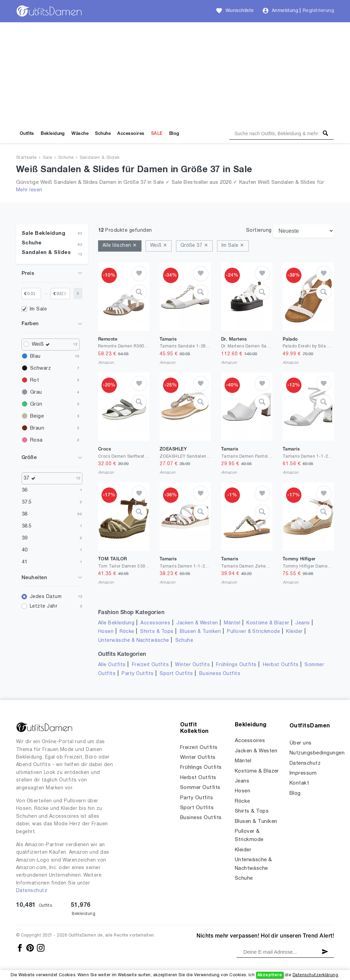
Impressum (303, 773)
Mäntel (232, 623)
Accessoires (131, 134)
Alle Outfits (112, 665)
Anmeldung (285, 11)
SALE (157, 134)
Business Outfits (220, 674)
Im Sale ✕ (233, 246)
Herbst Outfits (281, 665)
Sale (48, 158)
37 (31, 478)
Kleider (294, 632)
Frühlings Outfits (236, 665)
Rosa (36, 440)
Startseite (26, 158)
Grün (36, 404)
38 (25, 514)
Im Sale (38, 309)
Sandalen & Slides (100, 158)
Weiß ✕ (159, 246)
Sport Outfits (176, 674)
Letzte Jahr (44, 606)
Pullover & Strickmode (253, 632)
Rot (35, 380)
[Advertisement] (175, 74)
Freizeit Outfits (151, 665)
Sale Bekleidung (43, 233)
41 (25, 562)
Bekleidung (53, 134)
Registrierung (318, 11)
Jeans (302, 623)
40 (25, 550)
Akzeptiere (270, 975)
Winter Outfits (192, 665)
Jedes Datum (46, 597)
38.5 (27, 526)
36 (25, 490)
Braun (37, 428)
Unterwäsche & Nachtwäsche (134, 641)
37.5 (27, 502)
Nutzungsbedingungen (317, 753)
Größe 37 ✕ (194, 246)
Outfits (27, 134)
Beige (37, 416)
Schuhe (103, 134)
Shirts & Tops (157, 632)
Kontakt (299, 783)
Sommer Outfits (200, 788)
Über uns (301, 743)
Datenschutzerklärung (315, 975)
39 (25, 538)
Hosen (106, 632)
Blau (35, 356)
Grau (36, 392)
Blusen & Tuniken (200, 632)
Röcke (127, 632)
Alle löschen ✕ (120, 246)
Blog (174, 134)
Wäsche (80, 134)
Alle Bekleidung (116, 623)
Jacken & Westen (197, 623)
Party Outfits (138, 674)
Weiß (42, 345)
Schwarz (41, 368)
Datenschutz (32, 891)
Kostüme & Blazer (268, 623)
